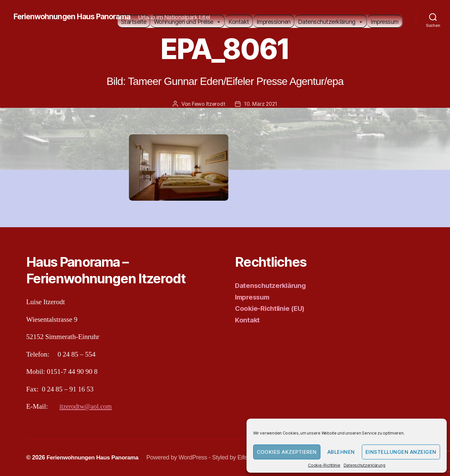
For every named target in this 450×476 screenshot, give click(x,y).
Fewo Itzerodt (208, 104)
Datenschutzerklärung (365, 465)
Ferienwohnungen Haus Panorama (75, 17)
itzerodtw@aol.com (87, 407)
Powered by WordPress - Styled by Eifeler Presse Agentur (224, 457)
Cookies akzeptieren (287, 452)
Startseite (134, 22)
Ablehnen (341, 452)
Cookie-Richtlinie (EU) (272, 308)
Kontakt (239, 22)
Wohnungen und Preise (188, 22)
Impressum (385, 22)
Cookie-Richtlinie (324, 465)
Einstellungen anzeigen (401, 452)
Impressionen (274, 22)
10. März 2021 (261, 104)
